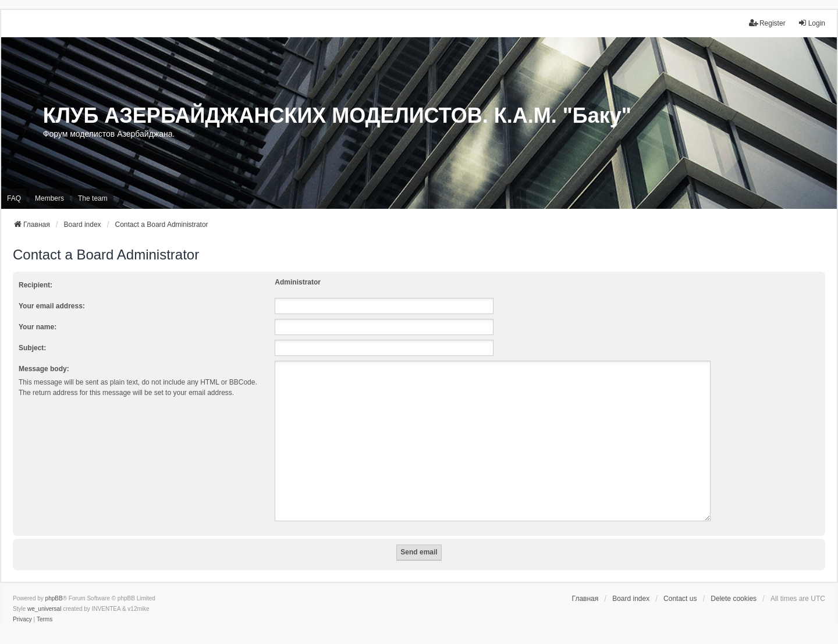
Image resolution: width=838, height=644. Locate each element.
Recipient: (35, 285)
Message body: (44, 369)
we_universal (44, 595)
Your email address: (52, 306)
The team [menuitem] (93, 198)
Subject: (32, 348)
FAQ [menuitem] (14, 198)
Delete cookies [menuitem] (734, 585)
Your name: (38, 327)
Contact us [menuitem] (680, 585)
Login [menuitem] (812, 23)
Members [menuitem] (49, 198)
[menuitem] (22, 606)
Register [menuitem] (767, 23)
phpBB (54, 584)
